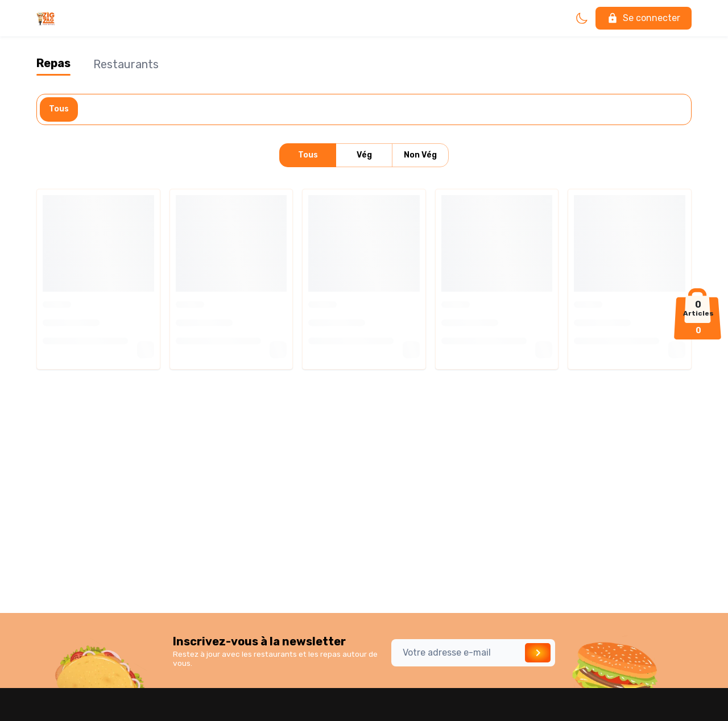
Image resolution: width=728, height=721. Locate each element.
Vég (364, 156)
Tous (59, 109)
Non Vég (420, 156)
